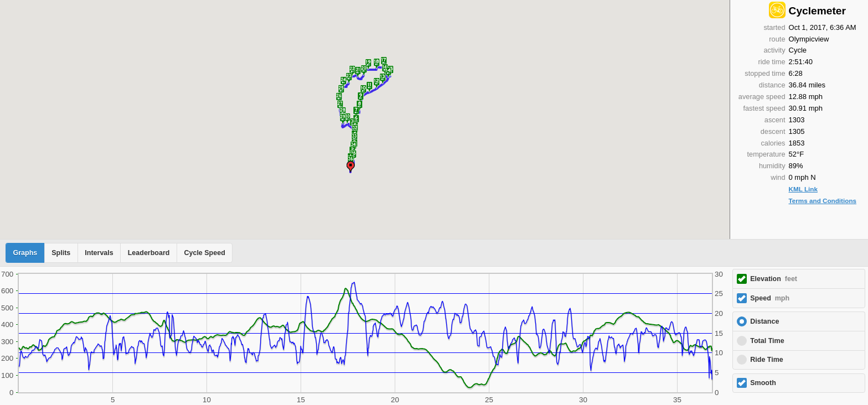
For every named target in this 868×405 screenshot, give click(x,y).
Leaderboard (149, 253)
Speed (770, 298)
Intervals (99, 253)
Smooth (763, 383)
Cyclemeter (817, 11)
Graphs (25, 253)
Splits (61, 253)
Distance (764, 321)
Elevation (774, 279)
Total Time (767, 341)
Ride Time (767, 360)
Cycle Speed (204, 253)
